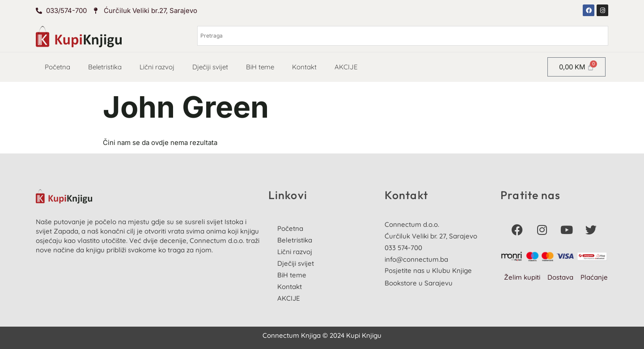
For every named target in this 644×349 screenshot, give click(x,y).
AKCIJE (346, 67)
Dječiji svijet (210, 67)
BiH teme (260, 67)
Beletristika (105, 67)
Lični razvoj (157, 67)
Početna (57, 67)
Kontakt (304, 67)
